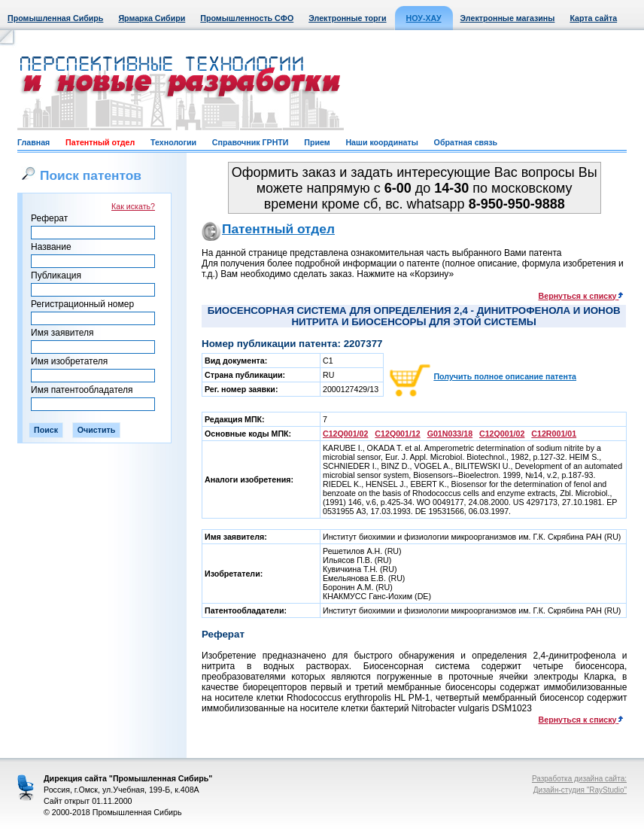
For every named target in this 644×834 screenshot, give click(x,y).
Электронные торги (347, 18)
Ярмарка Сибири (152, 18)
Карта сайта (593, 18)
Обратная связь (466, 142)
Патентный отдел (100, 142)
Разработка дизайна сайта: (579, 779)
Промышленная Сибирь (55, 18)
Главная (33, 142)
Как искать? (133, 206)
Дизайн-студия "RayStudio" (580, 790)
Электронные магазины (508, 18)
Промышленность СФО (247, 18)
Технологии (173, 142)
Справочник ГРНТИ (251, 142)
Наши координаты (381, 142)
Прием (317, 142)
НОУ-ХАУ (424, 18)
